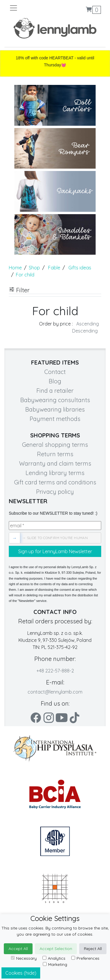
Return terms (55, 454)
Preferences (85, 958)
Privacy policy (55, 492)
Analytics (54, 958)
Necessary (24, 958)
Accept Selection (56, 949)
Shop (34, 268)
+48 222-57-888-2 (55, 671)
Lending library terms (55, 473)
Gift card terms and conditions (55, 482)
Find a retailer (55, 391)
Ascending (88, 324)
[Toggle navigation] (32, 8)
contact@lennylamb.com (55, 692)
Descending (85, 331)
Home (15, 268)
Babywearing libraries (55, 409)
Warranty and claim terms (55, 463)
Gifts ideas (80, 268)
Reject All (93, 949)
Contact (55, 372)
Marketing (55, 964)
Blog (55, 381)
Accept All (18, 949)
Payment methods (55, 419)
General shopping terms (55, 445)
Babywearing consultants (55, 400)
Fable (54, 268)
